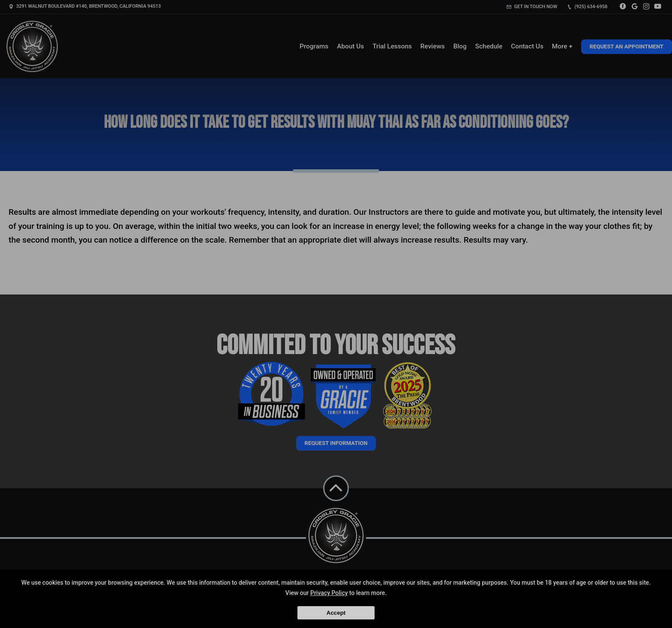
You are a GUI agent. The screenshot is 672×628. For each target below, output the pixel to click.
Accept (336, 613)
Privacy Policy (329, 593)
